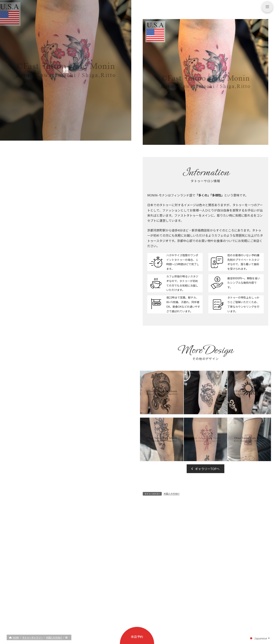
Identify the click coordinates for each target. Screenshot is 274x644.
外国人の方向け (172, 494)
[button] (205, 469)
